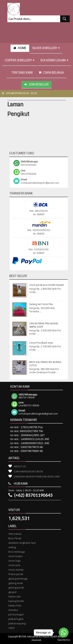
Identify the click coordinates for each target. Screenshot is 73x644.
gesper (13, 592)
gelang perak (16, 588)
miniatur (13, 610)
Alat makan (15, 534)
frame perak (16, 574)
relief (11, 628)
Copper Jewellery (20, 60)
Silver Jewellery (46, 48)
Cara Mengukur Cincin (28, 471)
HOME (20, 48)
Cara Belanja (51, 73)
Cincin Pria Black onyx (41, 343)
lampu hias (15, 605)
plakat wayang (17, 623)
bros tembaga (17, 552)
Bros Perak (15, 538)
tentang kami (21, 73)
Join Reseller (36, 84)
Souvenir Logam (54, 60)
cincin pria (14, 565)
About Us (20, 466)
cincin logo (15, 561)
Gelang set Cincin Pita (41, 304)
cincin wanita (16, 570)
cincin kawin (15, 556)
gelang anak (16, 583)
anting (12, 547)
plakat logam (16, 619)
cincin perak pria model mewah (47, 285)
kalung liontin (16, 601)
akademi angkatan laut (22, 543)
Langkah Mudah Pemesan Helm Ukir (37, 476)
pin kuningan (16, 614)
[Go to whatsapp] (64, 633)
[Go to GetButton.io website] (64, 640)
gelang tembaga (18, 579)
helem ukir (15, 596)
